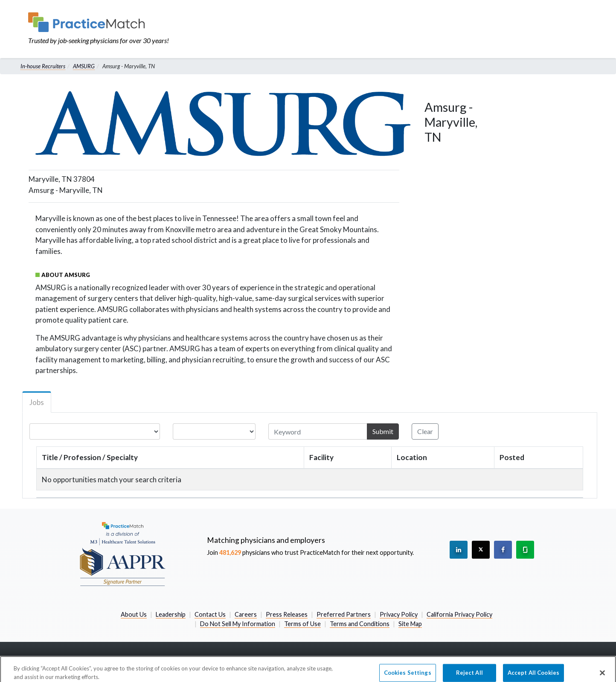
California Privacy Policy (459, 614)
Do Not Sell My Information (238, 624)
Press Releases (287, 614)
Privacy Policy (399, 614)
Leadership (171, 614)
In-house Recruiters (43, 66)
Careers (246, 614)
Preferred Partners (344, 614)
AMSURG (84, 66)
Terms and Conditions (360, 624)
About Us (134, 614)
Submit (383, 431)
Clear (425, 431)
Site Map (410, 624)
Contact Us (210, 614)
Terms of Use (302, 624)
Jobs (37, 402)
